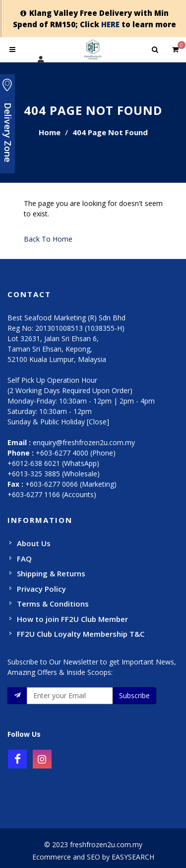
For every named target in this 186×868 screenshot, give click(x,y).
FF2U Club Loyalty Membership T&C (81, 634)
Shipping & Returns (51, 573)
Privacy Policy (41, 589)
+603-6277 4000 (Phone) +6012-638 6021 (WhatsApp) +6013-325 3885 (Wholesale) (62, 463)
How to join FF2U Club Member (72, 619)
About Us (34, 543)
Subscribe (134, 695)
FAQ (24, 559)
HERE (110, 24)
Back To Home (48, 239)
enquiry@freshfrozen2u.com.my (84, 442)
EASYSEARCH (133, 857)
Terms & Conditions (53, 604)
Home (50, 132)
